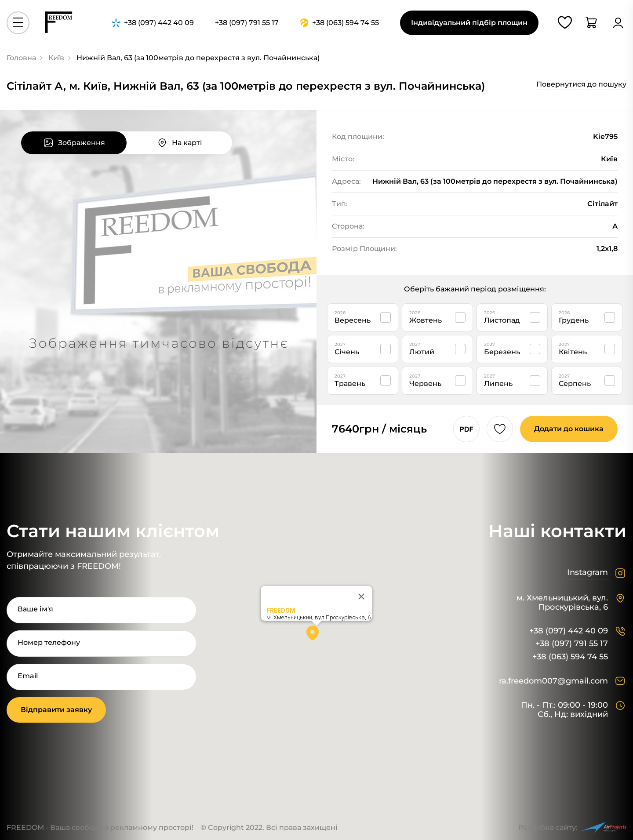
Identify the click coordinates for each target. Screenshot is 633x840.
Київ (56, 58)
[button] (316, 636)
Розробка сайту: (572, 827)
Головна (21, 58)
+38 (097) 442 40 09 (569, 631)
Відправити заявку (56, 710)
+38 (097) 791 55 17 (572, 644)
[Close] (361, 596)
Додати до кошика (569, 429)
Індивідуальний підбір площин (469, 23)
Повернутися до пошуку (581, 84)
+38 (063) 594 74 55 (570, 657)
